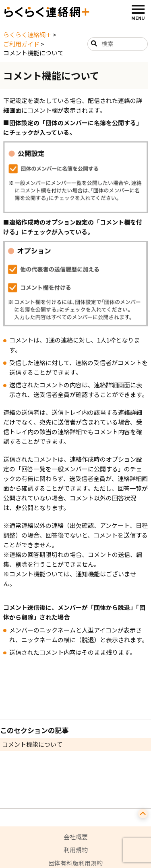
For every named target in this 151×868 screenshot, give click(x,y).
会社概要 (76, 837)
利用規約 (76, 850)
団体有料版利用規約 (75, 863)
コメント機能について (32, 744)
